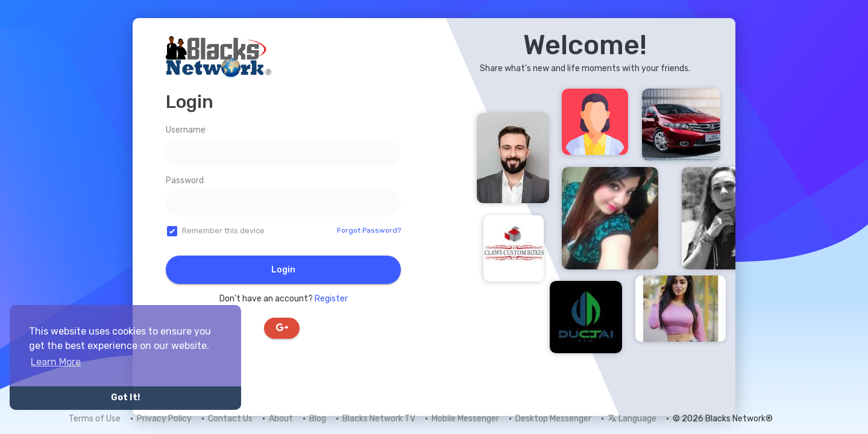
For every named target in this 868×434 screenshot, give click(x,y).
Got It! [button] (125, 398)
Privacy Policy (164, 419)
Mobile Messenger (465, 419)
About (281, 419)
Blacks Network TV (379, 419)
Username (186, 130)
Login (283, 270)
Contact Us (230, 419)
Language (632, 419)
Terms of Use (95, 419)
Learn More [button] (56, 362)
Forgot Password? (369, 230)
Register (331, 299)
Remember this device (223, 231)
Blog (318, 419)
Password (185, 181)
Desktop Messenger (553, 419)
